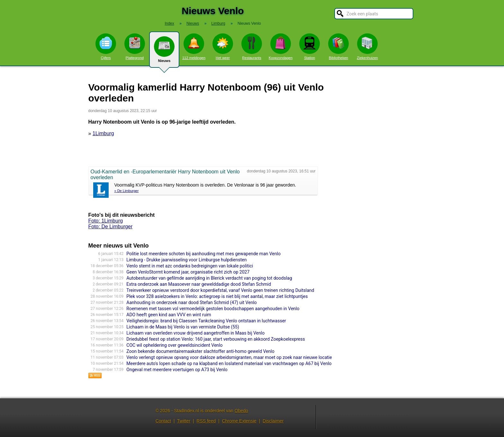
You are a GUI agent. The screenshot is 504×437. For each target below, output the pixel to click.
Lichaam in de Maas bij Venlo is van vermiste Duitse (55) (183, 327)
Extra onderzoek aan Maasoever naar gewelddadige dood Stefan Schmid (199, 284)
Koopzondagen (281, 47)
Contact (163, 421)
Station (310, 47)
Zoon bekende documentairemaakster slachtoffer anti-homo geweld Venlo (200, 351)
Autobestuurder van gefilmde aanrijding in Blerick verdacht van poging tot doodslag (209, 278)
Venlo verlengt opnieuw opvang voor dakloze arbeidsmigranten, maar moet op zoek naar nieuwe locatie (229, 357)
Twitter (184, 421)
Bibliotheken (338, 47)
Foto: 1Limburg (106, 221)
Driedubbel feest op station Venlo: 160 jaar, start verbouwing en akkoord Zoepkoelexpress (216, 339)
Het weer (223, 47)
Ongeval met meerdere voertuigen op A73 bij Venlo (177, 370)
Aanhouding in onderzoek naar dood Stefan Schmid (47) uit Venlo (191, 302)
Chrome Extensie (239, 421)
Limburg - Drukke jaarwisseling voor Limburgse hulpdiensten (186, 260)
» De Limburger (127, 191)
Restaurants (252, 47)
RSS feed (206, 421)
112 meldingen (194, 47)
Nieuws (164, 52)
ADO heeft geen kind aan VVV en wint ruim (169, 315)
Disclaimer (273, 421)
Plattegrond (135, 47)
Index (169, 23)
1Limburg (103, 133)
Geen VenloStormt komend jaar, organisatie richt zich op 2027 (188, 272)
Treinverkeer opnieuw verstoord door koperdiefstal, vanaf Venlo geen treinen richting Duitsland (220, 290)
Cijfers (106, 47)
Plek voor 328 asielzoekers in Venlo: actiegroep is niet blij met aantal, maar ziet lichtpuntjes (217, 296)
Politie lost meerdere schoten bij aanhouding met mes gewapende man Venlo (203, 254)
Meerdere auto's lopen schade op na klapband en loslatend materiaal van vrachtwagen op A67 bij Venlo (229, 363)
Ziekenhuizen (367, 47)
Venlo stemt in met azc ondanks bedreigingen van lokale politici (190, 266)
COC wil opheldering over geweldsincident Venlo (174, 345)
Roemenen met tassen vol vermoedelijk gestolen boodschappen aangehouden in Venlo (213, 309)
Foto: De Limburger (111, 227)
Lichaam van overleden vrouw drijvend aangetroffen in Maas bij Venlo (195, 333)
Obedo (241, 411)
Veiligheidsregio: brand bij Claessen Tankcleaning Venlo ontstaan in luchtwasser (206, 321)
